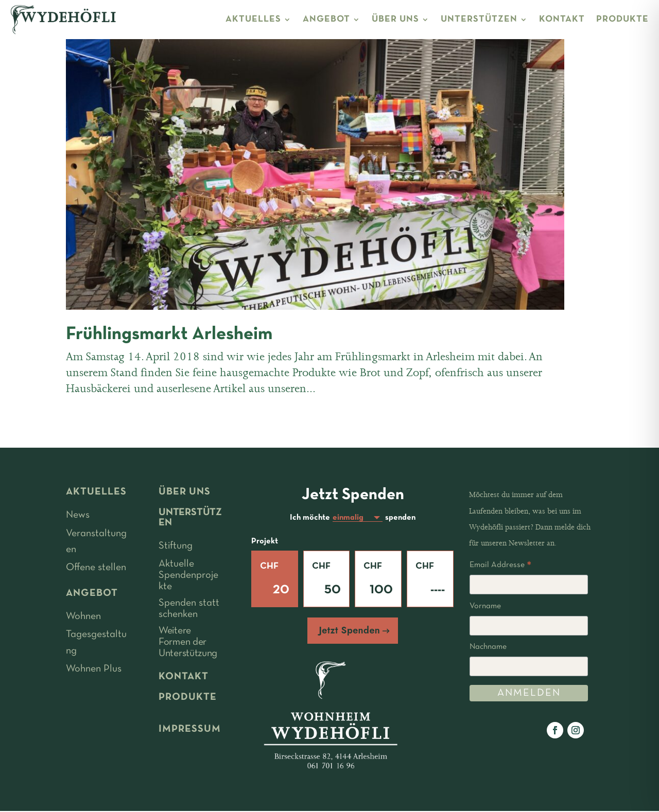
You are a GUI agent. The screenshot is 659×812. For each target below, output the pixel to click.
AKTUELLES (253, 19)
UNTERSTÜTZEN (479, 19)
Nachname (488, 647)
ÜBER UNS (395, 19)
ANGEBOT (326, 19)
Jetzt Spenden (349, 631)
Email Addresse (500, 567)
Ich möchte (310, 518)
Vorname (485, 606)
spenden (400, 518)
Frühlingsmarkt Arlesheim (169, 334)
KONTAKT (562, 19)
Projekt (265, 542)
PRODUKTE (622, 19)
